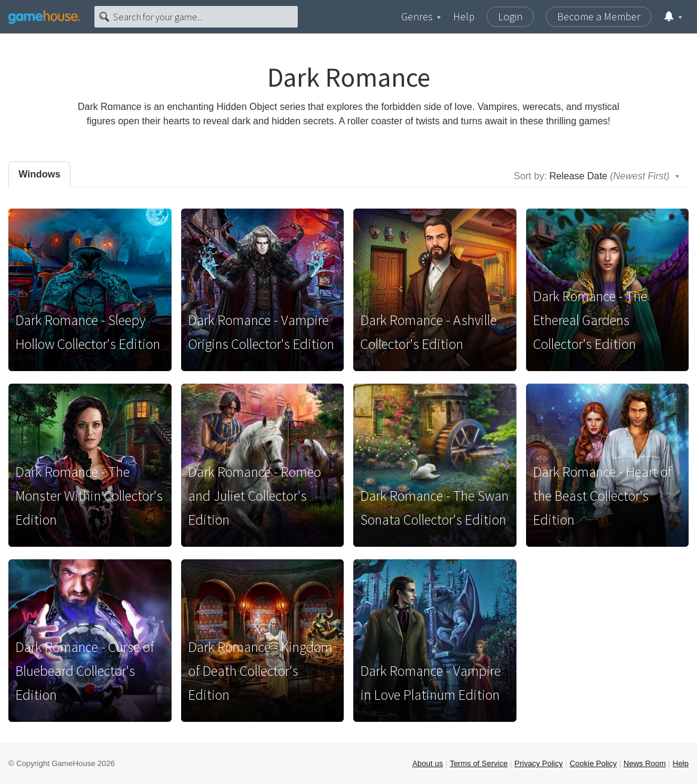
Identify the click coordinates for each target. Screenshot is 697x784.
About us (428, 763)
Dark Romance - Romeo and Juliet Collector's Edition (255, 496)
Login (510, 16)
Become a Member (599, 16)
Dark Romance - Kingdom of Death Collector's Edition (260, 671)
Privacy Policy (539, 763)
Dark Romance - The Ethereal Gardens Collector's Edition (590, 320)
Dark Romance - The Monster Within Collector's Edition (89, 496)
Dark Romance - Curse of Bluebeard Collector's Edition (85, 671)
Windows (39, 174)
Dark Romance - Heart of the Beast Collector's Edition (603, 496)
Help (464, 16)
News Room (645, 763)
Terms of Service (479, 763)
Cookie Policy (593, 763)
